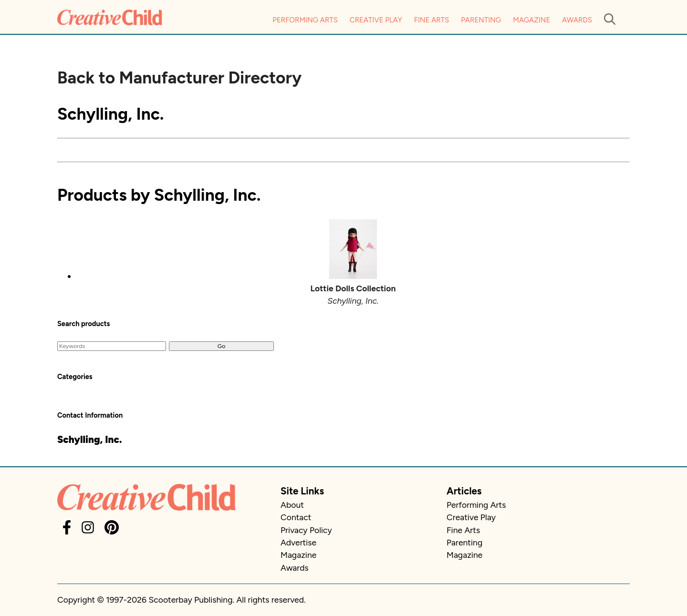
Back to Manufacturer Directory (179, 78)
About (292, 505)
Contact (296, 517)
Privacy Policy (306, 530)
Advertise (298, 542)
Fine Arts (432, 20)
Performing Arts (305, 20)
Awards (577, 20)
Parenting (481, 20)
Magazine (531, 20)
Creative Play (376, 20)
